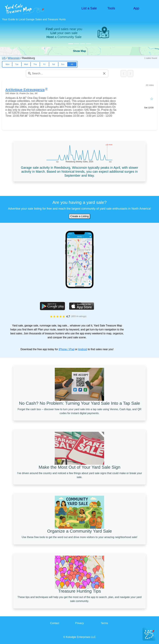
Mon (7, 64)
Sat (54, 64)
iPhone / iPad (67, 349)
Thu (35, 64)
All (72, 64)
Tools (111, 8)
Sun (63, 64)
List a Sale (89, 8)
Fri (44, 64)
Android (82, 349)
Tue (17, 64)
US (4, 58)
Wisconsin (14, 58)
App (136, 8)
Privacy (79, 623)
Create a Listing (79, 216)
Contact (55, 623)
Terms (104, 623)
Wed (26, 64)
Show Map (79, 51)
